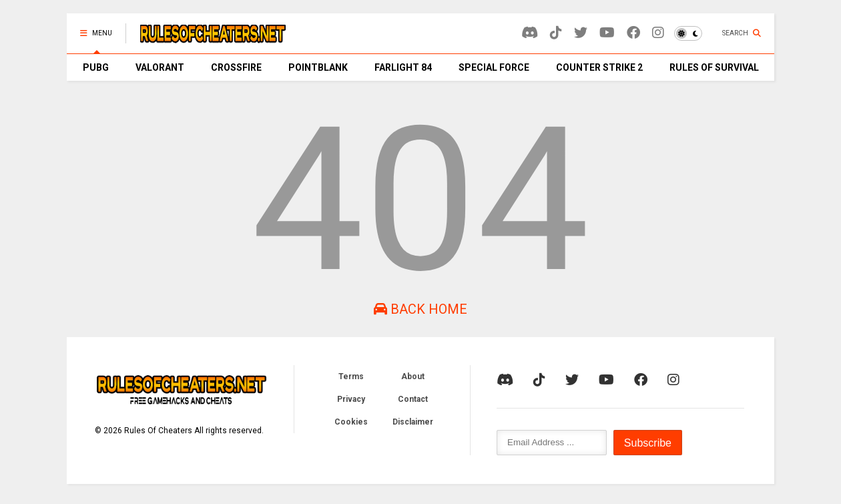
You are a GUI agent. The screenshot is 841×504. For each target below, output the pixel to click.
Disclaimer (413, 422)
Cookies (351, 422)
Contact (413, 399)
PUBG (96, 67)
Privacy (351, 399)
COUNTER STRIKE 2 (599, 67)
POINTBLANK (318, 67)
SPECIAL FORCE (494, 67)
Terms (351, 376)
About (413, 376)
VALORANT (160, 67)
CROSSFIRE (236, 67)
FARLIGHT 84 (403, 67)
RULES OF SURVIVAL (714, 67)
